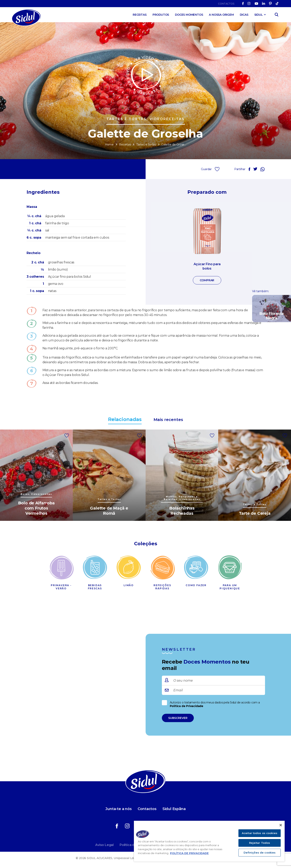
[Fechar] (281, 825)
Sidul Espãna (174, 809)
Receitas (140, 15)
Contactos (226, 4)
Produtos (161, 15)
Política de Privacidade (187, 706)
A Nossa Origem (221, 15)
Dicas (244, 15)
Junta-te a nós (118, 809)
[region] (209, 841)
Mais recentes (168, 420)
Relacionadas (125, 419)
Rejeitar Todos (260, 843)
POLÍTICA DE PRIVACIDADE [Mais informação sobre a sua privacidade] (189, 853)
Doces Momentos (189, 15)
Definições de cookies (260, 853)
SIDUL (259, 15)
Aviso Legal (104, 845)
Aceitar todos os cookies (260, 833)
